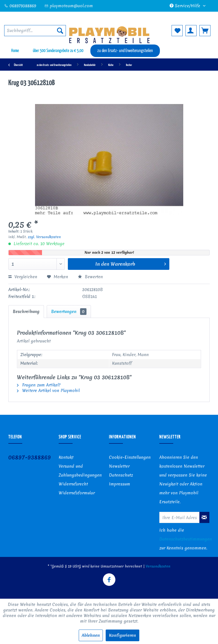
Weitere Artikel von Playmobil (48, 391)
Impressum (120, 484)
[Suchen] (60, 31)
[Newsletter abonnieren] (204, 517)
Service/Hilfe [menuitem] (186, 6)
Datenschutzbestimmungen (186, 539)
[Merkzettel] (177, 31)
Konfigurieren (122, 635)
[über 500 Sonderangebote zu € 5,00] (58, 51)
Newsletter (119, 466)
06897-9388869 (30, 457)
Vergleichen (23, 277)
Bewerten (90, 277)
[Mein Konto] (191, 31)
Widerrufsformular (77, 493)
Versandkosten (158, 566)
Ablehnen (91, 635)
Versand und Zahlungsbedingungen (80, 471)
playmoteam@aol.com (69, 6)
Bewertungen (69, 312)
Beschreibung (26, 312)
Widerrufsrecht (73, 484)
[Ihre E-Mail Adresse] (179, 517)
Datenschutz (121, 475)
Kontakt (66, 457)
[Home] (15, 51)
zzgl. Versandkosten (44, 237)
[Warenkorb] (205, 31)
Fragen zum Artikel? (39, 385)
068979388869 (20, 6)
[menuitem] (35, 31)
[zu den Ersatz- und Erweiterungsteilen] (125, 51)
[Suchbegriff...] (35, 31)
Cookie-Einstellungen (130, 457)
